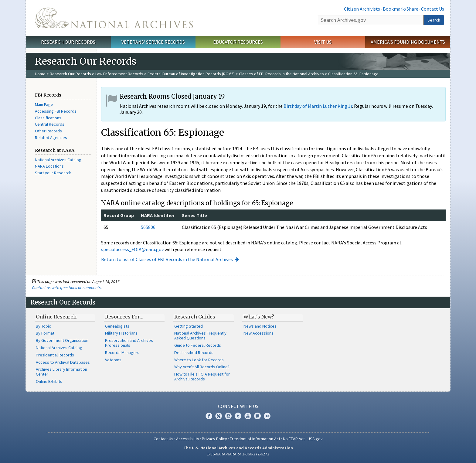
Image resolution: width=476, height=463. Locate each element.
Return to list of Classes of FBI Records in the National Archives (167, 259)
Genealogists (117, 326)
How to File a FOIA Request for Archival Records (202, 376)
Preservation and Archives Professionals (129, 343)
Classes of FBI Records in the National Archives (281, 74)
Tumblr (238, 416)
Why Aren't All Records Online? (202, 367)
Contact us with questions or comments (66, 288)
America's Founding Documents (408, 42)
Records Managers (122, 352)
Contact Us (433, 9)
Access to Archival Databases (63, 362)
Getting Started (189, 326)
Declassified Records (194, 352)
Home (40, 74)
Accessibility (188, 439)
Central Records (50, 124)
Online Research (56, 317)
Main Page (44, 104)
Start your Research (53, 173)
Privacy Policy (214, 439)
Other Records (48, 131)
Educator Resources (238, 42)
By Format (45, 333)
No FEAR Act (294, 439)
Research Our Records (68, 42)
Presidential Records (55, 355)
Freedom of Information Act (255, 439)
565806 (148, 227)
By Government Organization (62, 340)
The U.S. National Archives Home (114, 18)
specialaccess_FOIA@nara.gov (132, 249)
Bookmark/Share (401, 9)
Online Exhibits (49, 381)
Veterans (113, 360)
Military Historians (121, 333)
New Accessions (258, 333)
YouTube (248, 416)
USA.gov (315, 439)
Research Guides (195, 317)
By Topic (43, 326)
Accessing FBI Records (56, 111)
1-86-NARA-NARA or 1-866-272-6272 (238, 454)
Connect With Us (238, 406)
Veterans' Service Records (153, 42)
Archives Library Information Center (61, 372)
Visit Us (323, 42)
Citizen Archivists (362, 9)
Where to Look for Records (199, 360)
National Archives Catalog (58, 160)
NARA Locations (49, 166)
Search (434, 20)
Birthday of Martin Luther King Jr (318, 106)
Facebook (209, 416)
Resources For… (124, 317)
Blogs (257, 416)
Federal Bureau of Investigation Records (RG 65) (191, 74)
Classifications (48, 118)
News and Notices (260, 326)
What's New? (259, 317)
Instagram (228, 416)
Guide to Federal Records (198, 345)
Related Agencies (51, 138)
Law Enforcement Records (119, 74)
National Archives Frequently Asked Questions (200, 335)
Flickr (267, 416)
